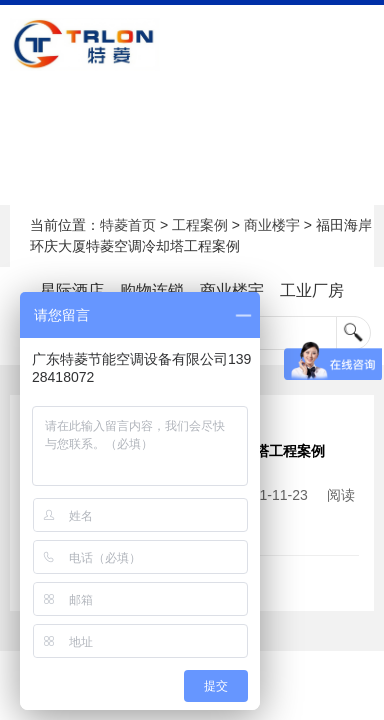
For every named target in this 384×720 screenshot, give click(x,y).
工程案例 (200, 225)
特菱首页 (128, 225)
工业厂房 (312, 290)
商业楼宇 (272, 225)
